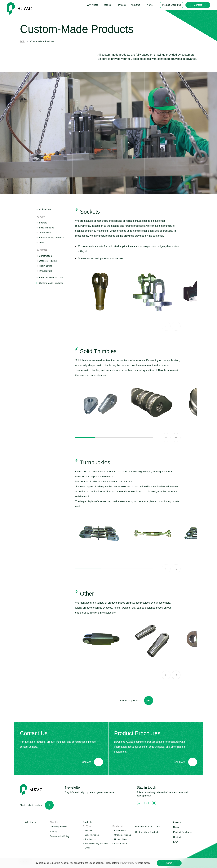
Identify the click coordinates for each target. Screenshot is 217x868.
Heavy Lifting (46, 266)
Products (107, 5)
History (53, 832)
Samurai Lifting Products (51, 238)
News (150, 5)
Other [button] (87, 848)
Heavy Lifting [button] (120, 839)
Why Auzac (93, 5)
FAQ (175, 842)
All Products (45, 209)
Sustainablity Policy (60, 836)
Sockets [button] (89, 831)
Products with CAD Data (51, 278)
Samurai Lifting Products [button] (96, 843)
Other (42, 243)
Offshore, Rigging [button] (123, 835)
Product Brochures (183, 832)
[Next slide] (176, 326)
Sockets (43, 223)
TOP (22, 41)
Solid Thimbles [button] (92, 835)
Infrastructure (46, 271)
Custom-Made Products (147, 832)
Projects (122, 5)
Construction (45, 256)
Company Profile (58, 827)
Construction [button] (120, 831)
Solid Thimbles (46, 228)
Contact (177, 837)
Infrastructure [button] (121, 843)
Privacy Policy (127, 863)
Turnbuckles (45, 233)
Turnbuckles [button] (91, 839)
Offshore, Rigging (48, 261)
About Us (135, 5)
